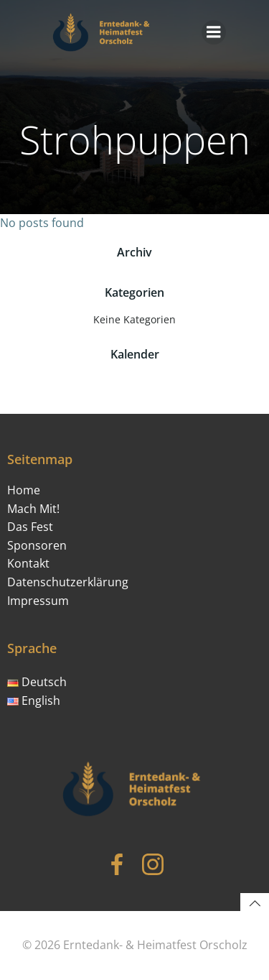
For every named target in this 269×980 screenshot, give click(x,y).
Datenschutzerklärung (68, 582)
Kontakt (28, 563)
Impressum (38, 601)
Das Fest (30, 527)
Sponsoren (37, 545)
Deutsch (37, 682)
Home (24, 490)
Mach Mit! (33, 509)
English (34, 701)
